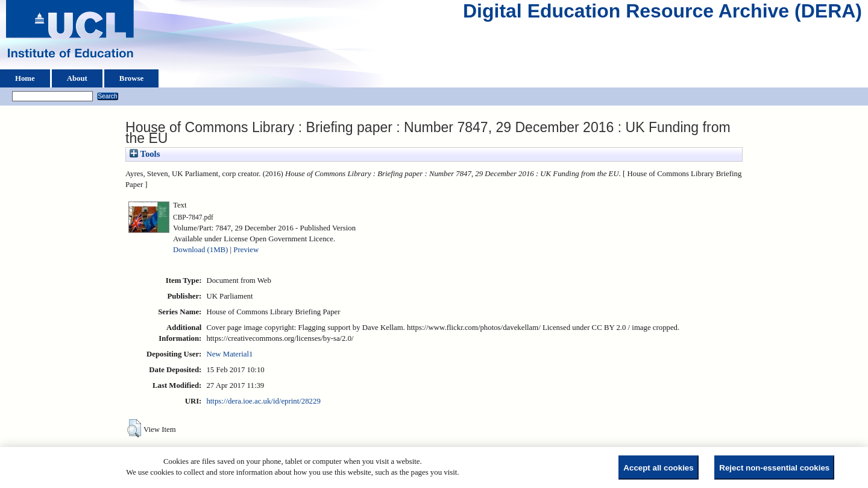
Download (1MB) (200, 250)
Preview (246, 250)
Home (25, 78)
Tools (145, 154)
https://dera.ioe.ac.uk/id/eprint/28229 (263, 401)
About (77, 78)
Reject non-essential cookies (774, 468)
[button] (134, 428)
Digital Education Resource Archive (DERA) (662, 14)
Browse (131, 78)
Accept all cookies (658, 468)
